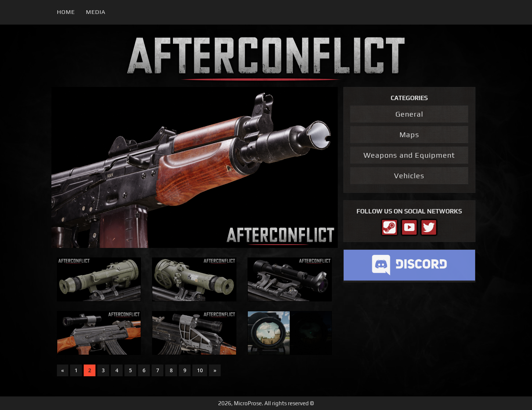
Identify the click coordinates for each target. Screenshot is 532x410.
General (409, 114)
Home (66, 12)
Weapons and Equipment (409, 155)
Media (96, 12)
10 (200, 370)
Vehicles (409, 175)
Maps (409, 134)
